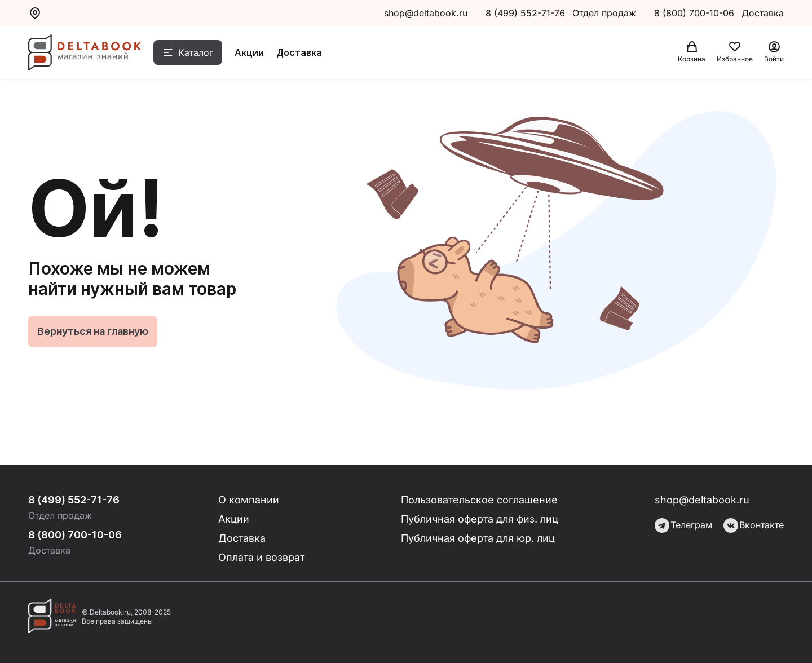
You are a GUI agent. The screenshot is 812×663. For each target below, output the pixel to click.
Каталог (196, 52)
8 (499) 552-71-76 (525, 13)
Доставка (299, 52)
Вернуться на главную (93, 331)
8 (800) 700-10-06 (696, 13)
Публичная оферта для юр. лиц (478, 538)
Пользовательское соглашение (479, 500)
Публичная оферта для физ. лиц (480, 519)
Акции (249, 52)
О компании (249, 500)
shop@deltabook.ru (426, 13)
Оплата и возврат (261, 557)
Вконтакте (754, 525)
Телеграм (683, 525)
